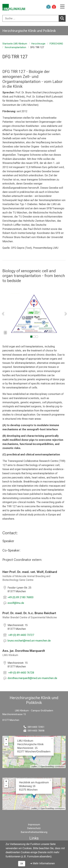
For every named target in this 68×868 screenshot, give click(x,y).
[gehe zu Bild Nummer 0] (31, 337)
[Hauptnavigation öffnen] (62, 7)
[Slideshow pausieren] (5, 332)
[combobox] (34, 18)
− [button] (6, 744)
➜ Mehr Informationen (42, 863)
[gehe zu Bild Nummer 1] (34, 337)
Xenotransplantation (15, 47)
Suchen (63, 18)
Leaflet (34, 767)
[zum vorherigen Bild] (3, 314)
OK (22, 864)
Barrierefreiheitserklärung (34, 832)
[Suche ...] (31, 18)
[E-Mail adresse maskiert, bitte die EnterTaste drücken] (16, 603)
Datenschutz (34, 828)
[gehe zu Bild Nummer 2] (37, 337)
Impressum (34, 825)
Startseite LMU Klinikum (15, 44)
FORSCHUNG (56, 44)
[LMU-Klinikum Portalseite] (14, 7)
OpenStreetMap (47, 767)
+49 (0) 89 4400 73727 (21, 635)
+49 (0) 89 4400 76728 (21, 672)
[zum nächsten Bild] (65, 314)
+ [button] (6, 740)
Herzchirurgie (38, 44)
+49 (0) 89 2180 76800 (21, 597)
